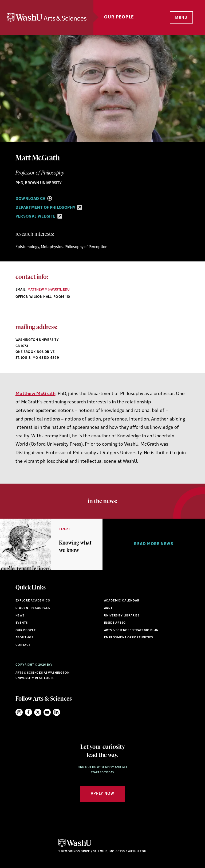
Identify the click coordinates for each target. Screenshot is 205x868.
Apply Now (102, 794)
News (20, 616)
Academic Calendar (122, 601)
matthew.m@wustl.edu (49, 290)
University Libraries (122, 616)
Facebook (28, 712)
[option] (51, 544)
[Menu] (181, 18)
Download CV (34, 199)
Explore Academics (33, 601)
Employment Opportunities (129, 638)
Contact (23, 645)
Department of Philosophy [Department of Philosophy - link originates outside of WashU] (49, 208)
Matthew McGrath (36, 394)
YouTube (47, 712)
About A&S (24, 638)
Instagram (19, 712)
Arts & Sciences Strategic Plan (131, 630)
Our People (119, 17)
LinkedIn (56, 712)
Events (22, 623)
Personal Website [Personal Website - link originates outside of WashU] (39, 217)
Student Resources (33, 608)
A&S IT (109, 608)
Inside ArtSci (115, 623)
